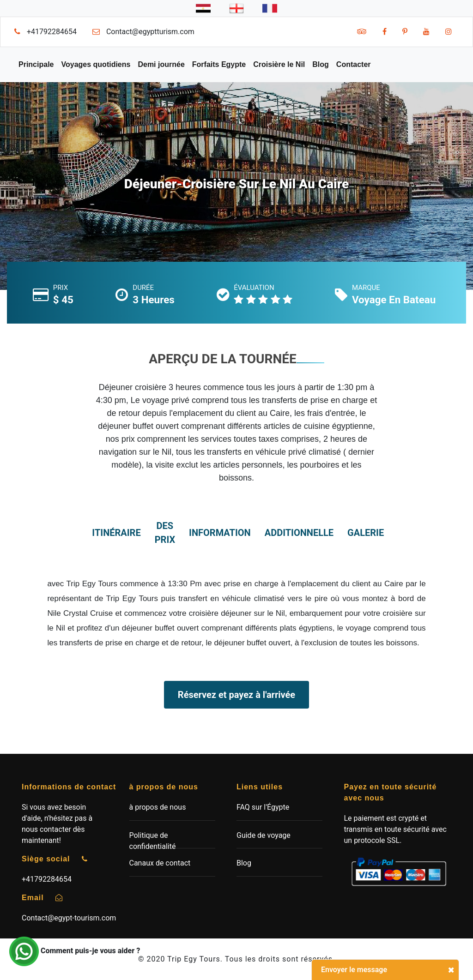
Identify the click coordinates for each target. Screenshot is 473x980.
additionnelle (299, 533)
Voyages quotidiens (96, 64)
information (220, 533)
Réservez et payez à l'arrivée (236, 695)
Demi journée (161, 64)
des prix (165, 533)
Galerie (366, 533)
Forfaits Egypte (219, 64)
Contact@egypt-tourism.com (69, 918)
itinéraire (116, 533)
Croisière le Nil (279, 64)
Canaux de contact (160, 863)
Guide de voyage (264, 835)
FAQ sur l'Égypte (263, 807)
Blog (321, 64)
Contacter (354, 64)
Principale (36, 64)
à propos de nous (158, 807)
